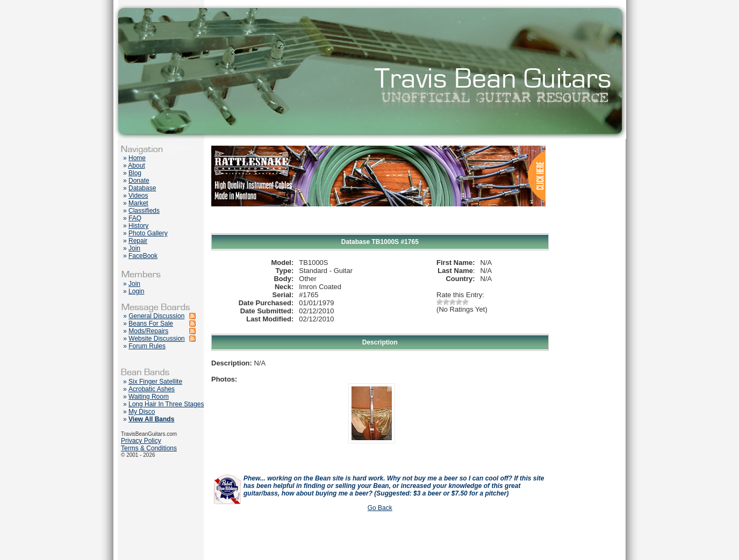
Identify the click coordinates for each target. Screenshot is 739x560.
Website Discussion (156, 339)
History (138, 226)
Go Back (380, 508)
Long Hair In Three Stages (166, 404)
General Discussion (156, 316)
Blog (135, 173)
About (136, 166)
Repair (138, 241)
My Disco (142, 412)
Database (142, 188)
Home (137, 158)
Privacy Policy (141, 441)
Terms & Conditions (149, 448)
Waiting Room (149, 397)
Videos (138, 196)
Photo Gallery (148, 233)
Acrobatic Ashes (152, 389)
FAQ (135, 218)
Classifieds (144, 211)
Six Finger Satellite (155, 382)
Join (134, 248)
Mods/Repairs (148, 331)
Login (136, 291)
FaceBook (143, 256)
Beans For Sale (151, 324)
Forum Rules (147, 346)
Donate (139, 181)
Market (138, 203)
